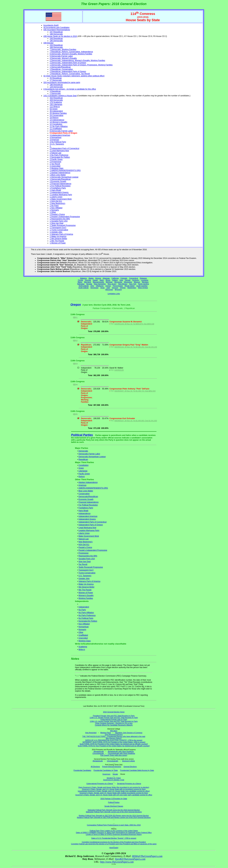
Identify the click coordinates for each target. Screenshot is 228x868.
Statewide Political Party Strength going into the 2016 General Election (114, 810)
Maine (80, 282)
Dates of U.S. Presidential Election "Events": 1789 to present (114, 838)
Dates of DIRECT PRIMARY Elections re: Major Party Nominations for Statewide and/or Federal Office (114, 833)
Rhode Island (130, 286)
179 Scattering (56, 102)
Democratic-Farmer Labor (89, 454)
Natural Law (84, 539)
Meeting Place (106, 733)
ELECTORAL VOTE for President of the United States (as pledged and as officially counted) (114, 744)
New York (133, 284)
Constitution (84, 465)
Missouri (137, 282)
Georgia (88, 280)
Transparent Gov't (86, 570)
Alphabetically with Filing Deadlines (121, 751)
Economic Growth (86, 499)
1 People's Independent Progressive (65, 217)
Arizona (98, 278)
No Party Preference (87, 615)
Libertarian (83, 471)
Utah (108, 288)
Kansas (128, 280)
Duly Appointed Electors (114, 734)
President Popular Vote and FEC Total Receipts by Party (114, 716)
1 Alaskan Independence (60, 173)
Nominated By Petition (88, 621)
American (82, 485)
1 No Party (54, 206)
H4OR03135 (119, 370)
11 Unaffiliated (56, 129)
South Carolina (142, 286)
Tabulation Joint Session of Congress (129, 733)
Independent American (88, 516)
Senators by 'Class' (114, 778)
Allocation (114, 731)
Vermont (115, 288)
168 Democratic (56, 47)
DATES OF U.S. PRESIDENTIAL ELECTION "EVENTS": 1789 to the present (114, 740)
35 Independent (56, 111)
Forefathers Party (86, 508)
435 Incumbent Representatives (57, 30)
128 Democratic (56, 87)
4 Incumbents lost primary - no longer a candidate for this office (70, 89)
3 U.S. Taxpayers (57, 144)
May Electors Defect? (114, 738)
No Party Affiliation (86, 613)
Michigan (109, 282)
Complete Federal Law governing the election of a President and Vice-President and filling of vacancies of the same (114, 844)
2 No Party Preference (59, 155)
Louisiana (145, 280)
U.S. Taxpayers (85, 576)
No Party (82, 610)
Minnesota (118, 282)
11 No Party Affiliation (59, 126)
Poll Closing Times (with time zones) (114, 755)
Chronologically (98, 753)
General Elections (130, 767)
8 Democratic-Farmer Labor (61, 131)
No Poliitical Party (86, 618)
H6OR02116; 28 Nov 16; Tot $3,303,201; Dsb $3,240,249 (136, 347)
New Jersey (112, 284)
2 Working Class (57, 168)
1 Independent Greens (59, 192)
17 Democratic (56, 80)
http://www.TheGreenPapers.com (117, 862)
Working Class (85, 641)
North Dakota (84, 286)
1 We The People (57, 241)
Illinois (108, 280)
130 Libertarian (56, 104)
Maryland (88, 282)
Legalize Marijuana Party (89, 530)
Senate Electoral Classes (114, 806)
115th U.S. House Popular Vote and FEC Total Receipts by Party (114, 721)
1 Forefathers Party (58, 188)
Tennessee (94, 288)
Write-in (82, 650)
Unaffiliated (83, 635)
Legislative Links (114, 294)
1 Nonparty (54, 210)
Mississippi (128, 282)
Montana (145, 282)
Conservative (84, 494)
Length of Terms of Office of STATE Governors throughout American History (114, 834)
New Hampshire (100, 284)
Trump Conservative (87, 573)
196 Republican (56, 85)
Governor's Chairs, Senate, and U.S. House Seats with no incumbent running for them (114, 789)
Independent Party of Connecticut (93, 522)
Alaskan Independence (88, 482)
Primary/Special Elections (112, 767)
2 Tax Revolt (55, 164)
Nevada (89, 284)
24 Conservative (57, 115)
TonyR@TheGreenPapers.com (130, 859)
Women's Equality (86, 595)
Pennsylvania (118, 286)
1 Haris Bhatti (55, 190)
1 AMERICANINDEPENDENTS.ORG (65, 170)
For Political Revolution (88, 505)
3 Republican (55, 91)
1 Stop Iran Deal (57, 223)
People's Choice (85, 547)
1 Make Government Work (61, 199)
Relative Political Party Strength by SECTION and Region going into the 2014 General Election (114, 816)
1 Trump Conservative (59, 230)
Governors (106, 774)
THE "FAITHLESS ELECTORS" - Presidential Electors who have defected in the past (114, 736)
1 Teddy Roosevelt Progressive (63, 225)
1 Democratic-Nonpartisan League (64, 177)
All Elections (95, 767)
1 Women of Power (58, 243)
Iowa (121, 280)
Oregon (108, 286)
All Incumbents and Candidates (56, 27)
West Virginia (143, 288)
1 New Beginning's (58, 203)
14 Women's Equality (59, 122)
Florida (81, 280)
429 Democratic (56, 100)
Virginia (123, 288)
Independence (85, 513)
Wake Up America (86, 584)
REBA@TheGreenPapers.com (147, 856)
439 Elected (48, 43)
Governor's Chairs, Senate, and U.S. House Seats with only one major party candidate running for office (114, 795)
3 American (54, 140)
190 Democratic (56, 41)
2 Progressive (55, 162)
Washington (132, 288)
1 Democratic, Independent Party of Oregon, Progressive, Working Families (81, 65)
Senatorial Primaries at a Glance (129, 783)
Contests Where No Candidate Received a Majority (114, 725)
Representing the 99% (88, 556)
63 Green (54, 109)
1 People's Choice (57, 214)
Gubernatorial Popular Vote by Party (114, 719)
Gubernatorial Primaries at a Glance (100, 783)
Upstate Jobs (84, 579)
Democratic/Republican (88, 497)
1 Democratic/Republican (60, 67)
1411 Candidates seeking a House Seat (60, 96)
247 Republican (56, 32)
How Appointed (91, 733)
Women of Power (86, 593)
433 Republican (56, 98)
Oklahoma (100, 286)
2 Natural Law (56, 153)
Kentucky (136, 280)
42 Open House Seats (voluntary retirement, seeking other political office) (74, 76)
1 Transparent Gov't (58, 228)
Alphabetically (99, 751)
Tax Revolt (83, 564)
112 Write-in (55, 107)
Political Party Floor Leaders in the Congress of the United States (114, 831)
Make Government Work (89, 536)
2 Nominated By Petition (60, 157)
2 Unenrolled (55, 166)
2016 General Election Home (114, 712)
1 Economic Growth (58, 181)
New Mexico (123, 284)
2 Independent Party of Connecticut (64, 148)
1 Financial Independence (60, 184)
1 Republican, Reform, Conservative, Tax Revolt (70, 74)
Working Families (86, 598)
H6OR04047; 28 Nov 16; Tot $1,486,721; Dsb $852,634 (135, 391)
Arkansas (106, 278)
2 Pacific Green (56, 159)
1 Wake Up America (58, 236)
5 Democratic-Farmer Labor (61, 56)
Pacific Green (84, 474)
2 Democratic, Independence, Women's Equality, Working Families (77, 60)
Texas (102, 288)
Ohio (92, 286)
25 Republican (56, 78)
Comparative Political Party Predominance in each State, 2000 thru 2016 (114, 825)
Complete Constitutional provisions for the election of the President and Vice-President (114, 842)
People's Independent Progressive (93, 550)
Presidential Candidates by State (106, 770)
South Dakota (83, 288)
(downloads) (114, 848)
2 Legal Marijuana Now (59, 151)
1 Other (53, 212)
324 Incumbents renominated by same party (62, 82)
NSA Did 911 (84, 545)
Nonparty (82, 630)
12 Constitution (56, 124)
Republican (83, 459)
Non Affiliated (84, 624)
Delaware (143, 278)
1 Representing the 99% (60, 219)
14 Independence (57, 120)
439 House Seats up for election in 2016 (60, 36)
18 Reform (54, 118)
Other (81, 632)
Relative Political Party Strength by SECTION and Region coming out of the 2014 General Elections (114, 817)
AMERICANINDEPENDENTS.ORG (93, 488)
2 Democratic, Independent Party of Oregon (68, 63)
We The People (85, 590)
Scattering (83, 647)
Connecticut (134, 278)
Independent (84, 607)
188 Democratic (56, 34)
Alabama (83, 278)
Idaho (102, 280)
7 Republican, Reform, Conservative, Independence (71, 52)
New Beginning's (86, 542)
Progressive (84, 553)
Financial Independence (89, 502)
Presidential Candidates (82, 770)
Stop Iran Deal (85, 562)
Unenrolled (83, 638)
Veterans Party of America (90, 581)
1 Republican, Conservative (61, 69)
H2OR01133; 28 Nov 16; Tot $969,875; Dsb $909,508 (134, 324)
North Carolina (144, 284)
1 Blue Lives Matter (58, 175)
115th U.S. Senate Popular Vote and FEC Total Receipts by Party (114, 718)
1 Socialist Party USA (59, 221)
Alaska (91, 278)
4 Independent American (60, 135)
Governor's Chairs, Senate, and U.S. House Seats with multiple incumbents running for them (114, 793)
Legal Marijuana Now (87, 528)
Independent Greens (87, 519)
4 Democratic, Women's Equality (63, 58)
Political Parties (82, 435)
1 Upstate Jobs (56, 232)
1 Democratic (55, 93)
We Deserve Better (87, 587)
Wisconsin (109, 289)
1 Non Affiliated (56, 208)
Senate (115, 774)
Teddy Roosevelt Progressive (91, 567)
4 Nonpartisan (56, 137)
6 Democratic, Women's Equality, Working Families (71, 54)
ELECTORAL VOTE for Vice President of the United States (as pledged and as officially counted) (114, 746)
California (115, 278)
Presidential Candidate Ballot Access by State (137, 770)
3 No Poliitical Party (58, 142)
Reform (82, 477)
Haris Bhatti (83, 511)
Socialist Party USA (87, 559)
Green (81, 468)
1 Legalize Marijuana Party (61, 195)
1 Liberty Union (56, 197)
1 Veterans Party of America (61, 234)
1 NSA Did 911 (56, 201)
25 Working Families (58, 113)
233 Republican (56, 45)
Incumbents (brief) (51, 25)
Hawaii (95, 280)
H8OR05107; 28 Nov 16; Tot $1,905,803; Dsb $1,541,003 (136, 421)
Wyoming (118, 289)
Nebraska (81, 284)
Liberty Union (84, 533)
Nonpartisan (84, 627)
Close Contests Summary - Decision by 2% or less (114, 723)
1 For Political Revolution (60, 186)
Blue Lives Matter (86, 491)
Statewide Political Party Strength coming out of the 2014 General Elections (114, 812)
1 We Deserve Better (58, 239)
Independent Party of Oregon (91, 525)
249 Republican (56, 38)
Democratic (83, 451)
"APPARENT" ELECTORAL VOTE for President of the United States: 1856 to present (114, 742)
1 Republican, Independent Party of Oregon (68, 71)
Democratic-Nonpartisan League (92, 457)
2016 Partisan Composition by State (114, 799)
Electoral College (129, 761)
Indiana (115, 280)
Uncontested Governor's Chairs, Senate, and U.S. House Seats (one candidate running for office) (114, 791)
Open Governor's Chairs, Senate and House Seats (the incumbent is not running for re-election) (114, 787)
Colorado (124, 278)
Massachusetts (98, 282)
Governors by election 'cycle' (114, 780)
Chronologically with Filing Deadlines (121, 753)
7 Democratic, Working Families (63, 49)
